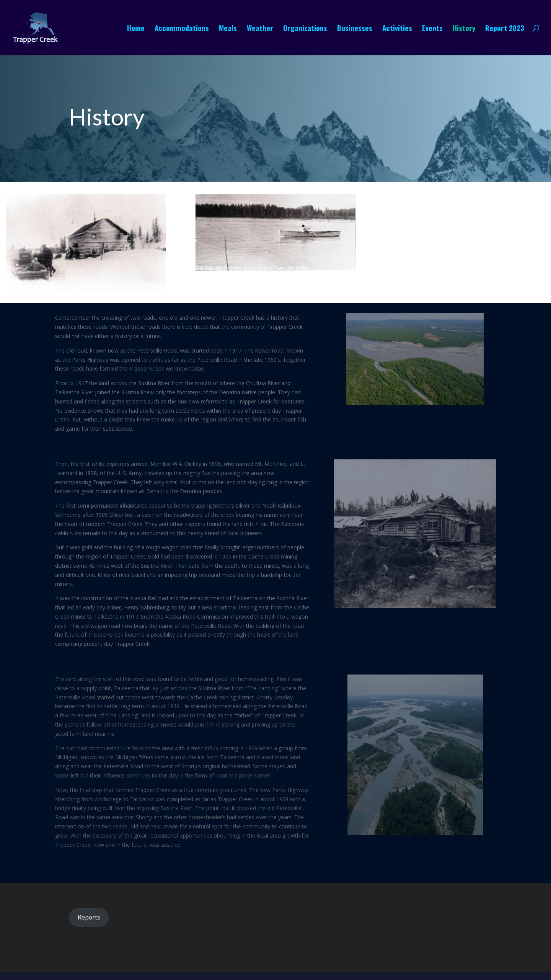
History (464, 29)
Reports (89, 917)
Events (432, 29)
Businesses (355, 29)
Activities (397, 29)
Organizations (305, 29)
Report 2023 (505, 29)
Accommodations (182, 29)
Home (136, 29)
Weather (260, 29)
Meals (228, 29)
